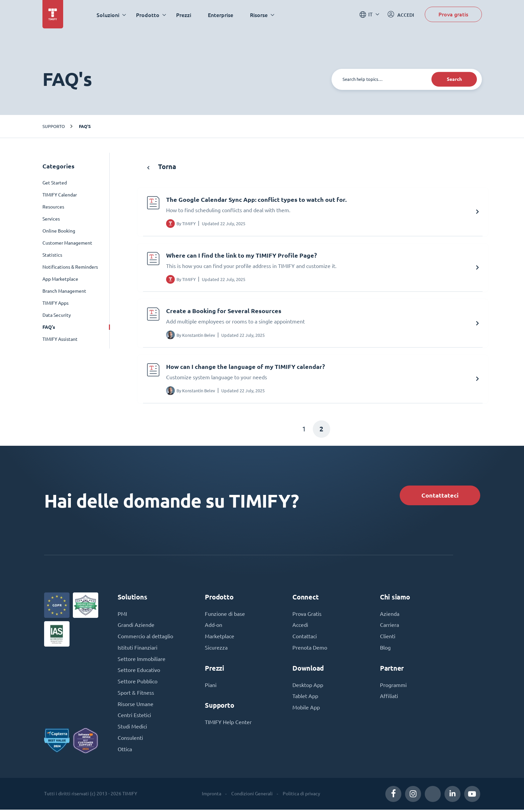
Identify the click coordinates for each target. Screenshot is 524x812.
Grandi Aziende (136, 627)
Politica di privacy (301, 796)
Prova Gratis (307, 615)
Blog (385, 649)
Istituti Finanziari (138, 649)
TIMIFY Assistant (60, 339)
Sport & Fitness (136, 695)
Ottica (125, 752)
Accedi (300, 627)
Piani (211, 687)
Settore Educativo (139, 672)
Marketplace (220, 638)
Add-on (214, 627)
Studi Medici (132, 729)
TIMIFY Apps (55, 303)
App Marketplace (60, 279)
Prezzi (184, 15)
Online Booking (59, 231)
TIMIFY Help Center (228, 724)
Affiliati (389, 698)
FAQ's (85, 126)
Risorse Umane (136, 706)
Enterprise (221, 15)
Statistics (52, 255)
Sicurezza (216, 649)
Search (454, 79)
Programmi (393, 687)
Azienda (390, 615)
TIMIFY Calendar (60, 195)
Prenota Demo (310, 649)
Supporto (54, 126)
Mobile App (306, 709)
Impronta (212, 796)
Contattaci (305, 638)
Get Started (55, 183)
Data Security (57, 315)
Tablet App (305, 698)
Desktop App (308, 687)
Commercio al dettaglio (145, 638)
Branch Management (64, 291)
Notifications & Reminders (70, 267)
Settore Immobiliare (142, 661)
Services (51, 219)
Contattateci (439, 496)
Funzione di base (225, 615)
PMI (122, 615)
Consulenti (130, 740)
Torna (162, 167)
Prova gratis (453, 15)
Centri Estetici (134, 717)
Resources (53, 207)
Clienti (388, 638)
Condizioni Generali (252, 796)
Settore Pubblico (138, 683)
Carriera (389, 627)
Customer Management (67, 243)
